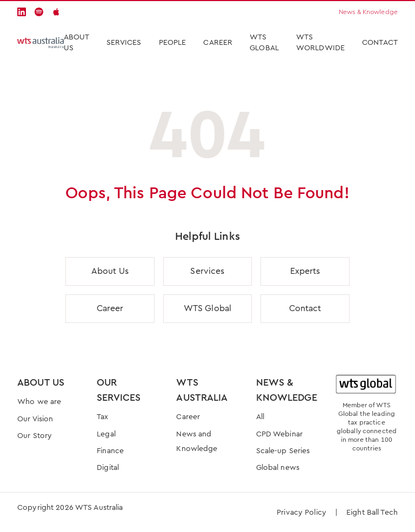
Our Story (35, 436)
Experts (305, 271)
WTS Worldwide (320, 43)
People (173, 43)
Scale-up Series (283, 451)
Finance (110, 451)
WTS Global (264, 43)
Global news (278, 468)
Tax (102, 417)
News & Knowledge (368, 12)
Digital (108, 468)
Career (218, 43)
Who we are (39, 402)
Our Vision (35, 419)
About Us (76, 43)
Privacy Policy (302, 513)
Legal (106, 434)
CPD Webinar (279, 434)
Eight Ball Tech (372, 513)
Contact (380, 43)
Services (207, 271)
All (260, 417)
